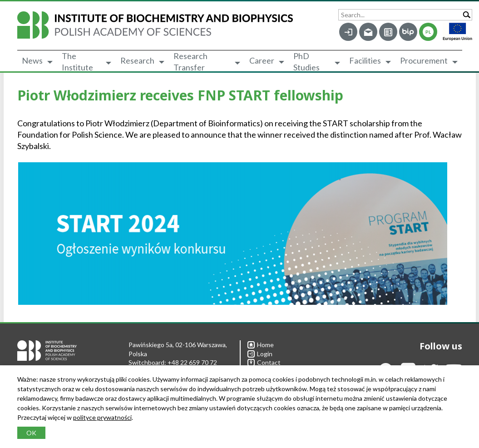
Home (261, 345)
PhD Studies (306, 62)
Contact (264, 362)
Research (137, 60)
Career (262, 60)
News (32, 60)
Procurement (424, 60)
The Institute (77, 62)
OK (31, 433)
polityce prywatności (102, 417)
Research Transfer (190, 62)
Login (260, 354)
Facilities (365, 60)
